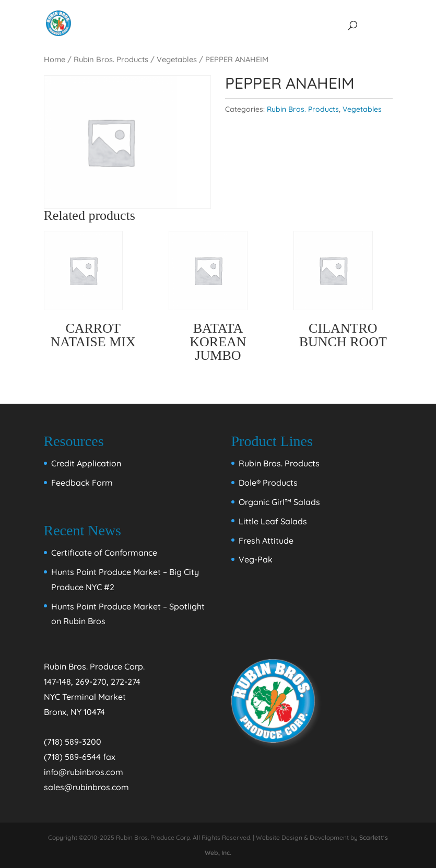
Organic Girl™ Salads (279, 502)
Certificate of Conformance (104, 553)
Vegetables (177, 59)
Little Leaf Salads (273, 521)
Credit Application (86, 463)
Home (55, 59)
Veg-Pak (256, 559)
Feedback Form (82, 483)
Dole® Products (268, 483)
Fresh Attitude (266, 541)
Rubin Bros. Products (111, 59)
